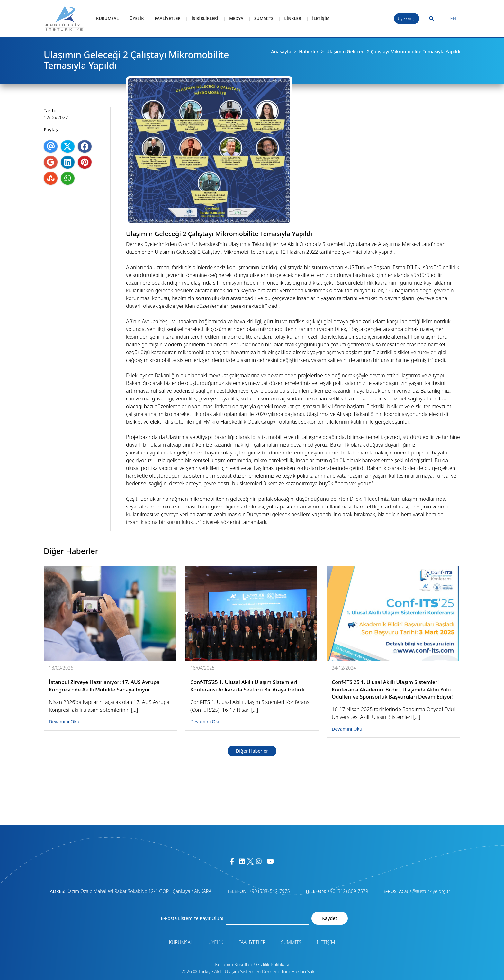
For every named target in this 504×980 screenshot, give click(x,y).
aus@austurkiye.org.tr (427, 891)
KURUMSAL (107, 18)
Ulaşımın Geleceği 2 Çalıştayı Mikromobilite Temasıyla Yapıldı (393, 52)
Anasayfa (281, 52)
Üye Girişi (407, 18)
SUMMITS (264, 18)
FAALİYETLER (168, 18)
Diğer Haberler (252, 751)
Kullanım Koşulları (234, 964)
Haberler (309, 52)
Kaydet (329, 918)
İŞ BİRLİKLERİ (205, 18)
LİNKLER (293, 18)
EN (453, 18)
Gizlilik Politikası (272, 964)
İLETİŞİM (321, 18)
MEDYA (236, 18)
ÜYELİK (137, 18)
